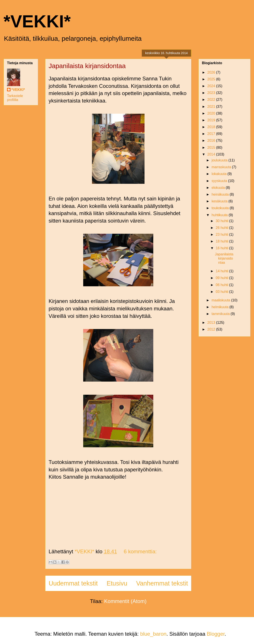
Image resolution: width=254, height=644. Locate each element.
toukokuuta (221, 208)
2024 (212, 86)
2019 (212, 120)
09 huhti (222, 278)
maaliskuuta (221, 300)
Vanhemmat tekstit (162, 583)
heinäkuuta (221, 194)
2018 (212, 127)
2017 (212, 134)
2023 (212, 93)
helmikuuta (220, 307)
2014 (212, 154)
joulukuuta (220, 160)
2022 (212, 100)
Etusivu (117, 583)
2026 (212, 72)
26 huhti (222, 228)
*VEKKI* (37, 21)
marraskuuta (222, 167)
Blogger (216, 634)
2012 (212, 329)
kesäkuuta (220, 201)
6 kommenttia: (140, 551)
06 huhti (222, 285)
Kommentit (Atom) (125, 601)
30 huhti (222, 221)
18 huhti (222, 241)
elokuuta (219, 188)
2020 (212, 113)
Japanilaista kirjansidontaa (87, 66)
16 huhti (222, 248)
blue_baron (153, 634)
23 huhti (222, 234)
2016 (212, 141)
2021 (212, 107)
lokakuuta (220, 174)
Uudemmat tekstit (73, 583)
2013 (212, 323)
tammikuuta (221, 314)
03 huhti (222, 292)
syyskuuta (220, 181)
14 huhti (222, 271)
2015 (212, 148)
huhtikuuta (220, 215)
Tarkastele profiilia (15, 98)
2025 (212, 79)
